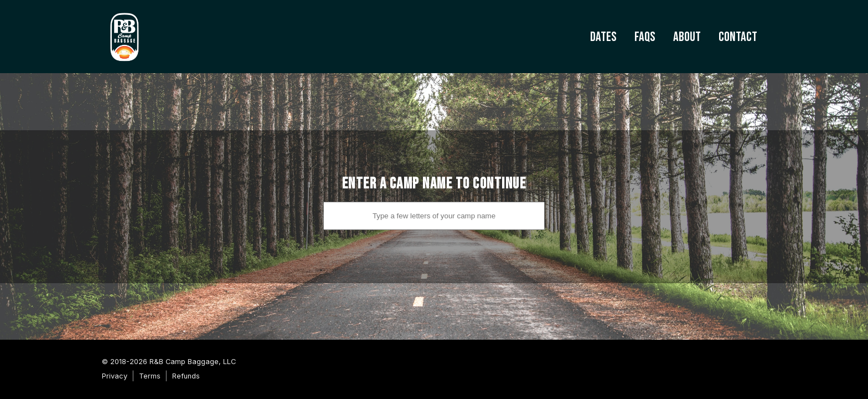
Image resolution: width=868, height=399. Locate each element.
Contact (738, 37)
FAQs (645, 37)
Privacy (115, 376)
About (687, 37)
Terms (150, 376)
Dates (603, 37)
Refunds (186, 376)
